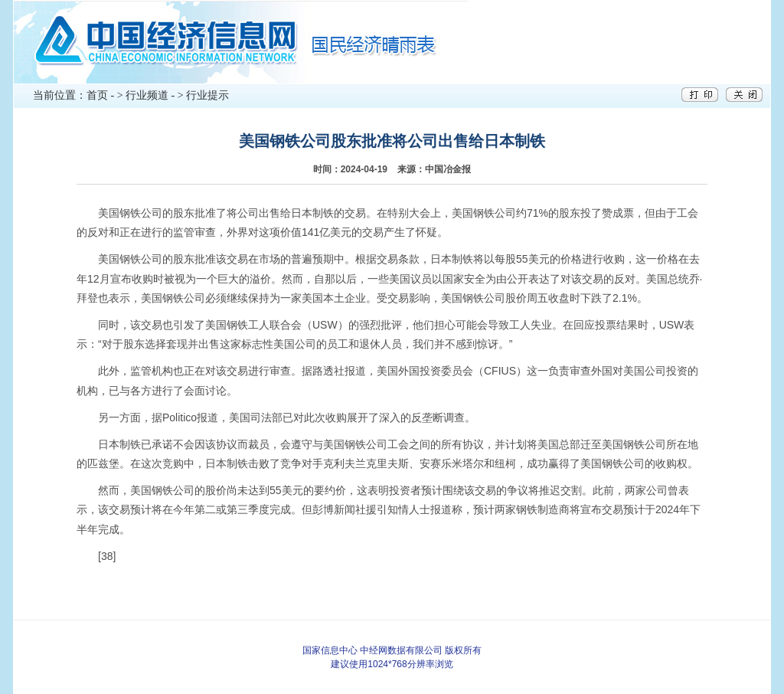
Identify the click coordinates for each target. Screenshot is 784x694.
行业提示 (207, 95)
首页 (97, 95)
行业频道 (147, 95)
